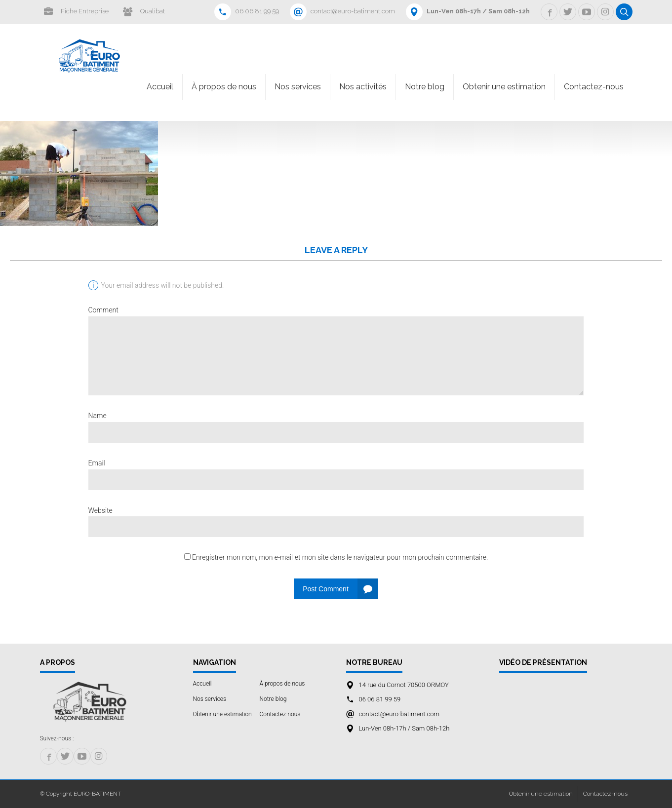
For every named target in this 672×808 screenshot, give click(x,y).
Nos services (298, 87)
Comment (103, 310)
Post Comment (326, 589)
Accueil (160, 87)
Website (100, 510)
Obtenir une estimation (504, 87)
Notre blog (425, 87)
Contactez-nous (594, 87)
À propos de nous (224, 87)
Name (98, 416)
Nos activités (363, 87)
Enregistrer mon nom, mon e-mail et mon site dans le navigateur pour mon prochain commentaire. (340, 557)
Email (97, 463)
